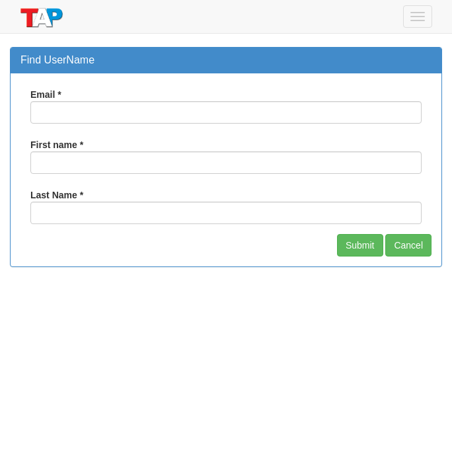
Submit (360, 245)
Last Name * (57, 195)
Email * (46, 95)
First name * (57, 145)
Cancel (408, 245)
